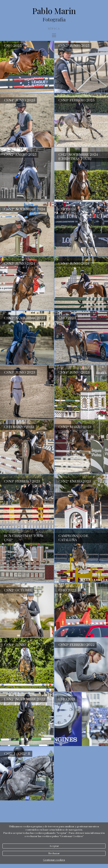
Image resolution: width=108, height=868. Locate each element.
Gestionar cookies (54, 860)
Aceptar (54, 846)
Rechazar (54, 853)
